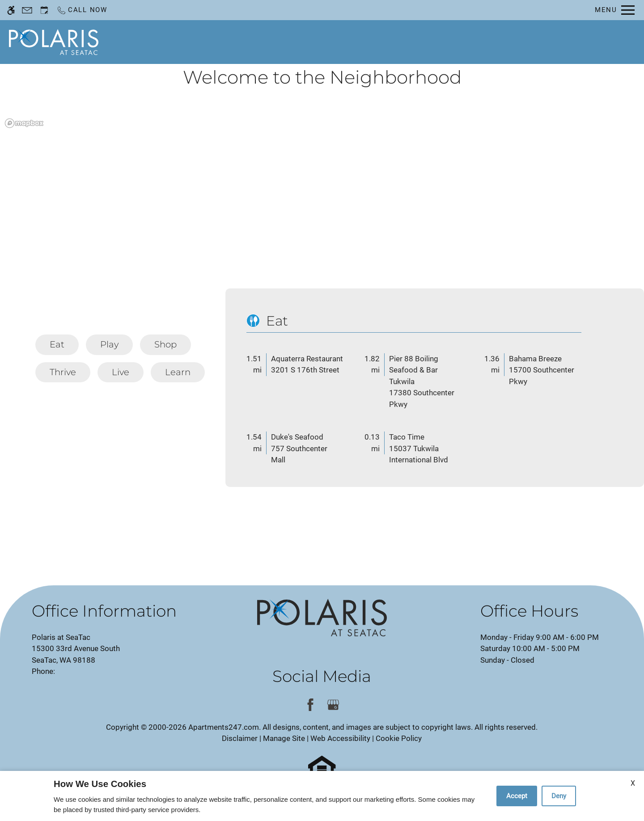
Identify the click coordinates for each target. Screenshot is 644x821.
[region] (322, 203)
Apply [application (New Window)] (373, 42)
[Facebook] (311, 705)
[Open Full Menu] (615, 10)
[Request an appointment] (44, 10)
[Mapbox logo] (24, 123)
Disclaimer (240, 738)
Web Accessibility (340, 738)
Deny (559, 796)
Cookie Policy (399, 738)
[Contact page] (27, 10)
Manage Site (284, 738)
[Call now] (82, 10)
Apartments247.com (224, 727)
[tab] (57, 345)
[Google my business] (333, 705)
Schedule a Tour (311, 42)
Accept (517, 796)
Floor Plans (425, 42)
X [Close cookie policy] (633, 783)
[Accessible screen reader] (11, 10)
